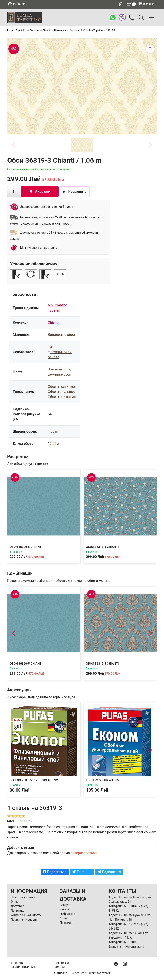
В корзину (40, 191)
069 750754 (130, 924)
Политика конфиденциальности (26, 965)
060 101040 (130, 906)
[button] (82, 145)
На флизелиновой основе (60, 352)
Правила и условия (24, 920)
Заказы (65, 909)
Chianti (53, 323)
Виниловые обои (61, 335)
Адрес (64, 918)
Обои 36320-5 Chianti (26, 547)
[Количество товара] (14, 192)
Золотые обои (59, 369)
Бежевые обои (60, 374)
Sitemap (60, 973)
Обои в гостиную (61, 387)
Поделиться (55, 872)
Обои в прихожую (62, 397)
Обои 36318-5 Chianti (102, 547)
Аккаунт (65, 905)
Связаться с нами (23, 897)
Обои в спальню (61, 392)
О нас (15, 902)
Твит (78, 872)
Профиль (66, 923)
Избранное (67, 914)
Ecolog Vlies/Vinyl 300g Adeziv (34, 780)
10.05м (53, 444)
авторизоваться (84, 853)
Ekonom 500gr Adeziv (103, 780)
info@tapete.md (133, 946)
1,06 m (53, 431)
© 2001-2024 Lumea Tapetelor (92, 973)
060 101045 (130, 942)
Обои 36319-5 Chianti (102, 663)
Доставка (17, 906)
